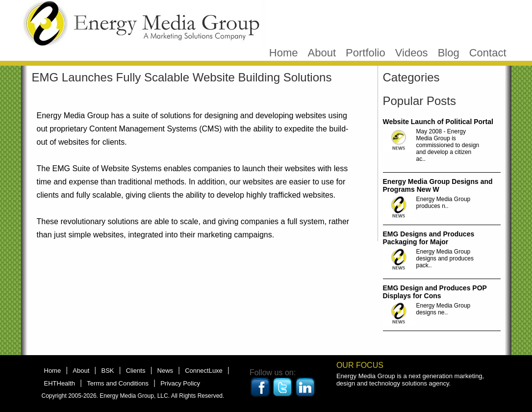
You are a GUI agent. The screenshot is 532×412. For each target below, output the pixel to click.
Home (284, 53)
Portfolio (366, 53)
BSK (107, 371)
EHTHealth (60, 383)
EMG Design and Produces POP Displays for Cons (435, 292)
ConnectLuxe (204, 371)
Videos (412, 53)
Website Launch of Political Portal (438, 122)
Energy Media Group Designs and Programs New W (438, 185)
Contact (488, 53)
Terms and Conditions (118, 383)
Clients (136, 371)
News (165, 371)
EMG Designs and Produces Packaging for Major (429, 238)
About (322, 53)
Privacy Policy (180, 383)
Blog (449, 53)
